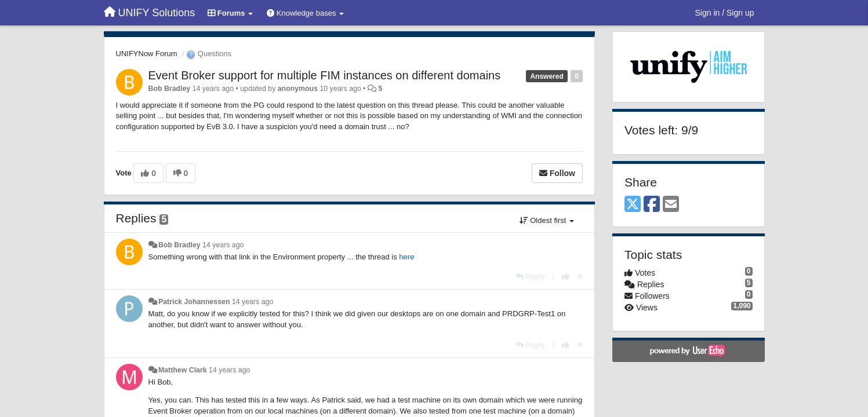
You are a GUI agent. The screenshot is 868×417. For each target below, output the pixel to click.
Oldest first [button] (547, 220)
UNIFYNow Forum (147, 54)
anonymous (298, 89)
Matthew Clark (183, 370)
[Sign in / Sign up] (725, 13)
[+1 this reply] (566, 277)
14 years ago (223, 245)
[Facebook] (652, 205)
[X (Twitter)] (633, 205)
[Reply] (531, 277)
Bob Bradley (170, 89)
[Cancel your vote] (580, 277)
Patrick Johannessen (194, 302)
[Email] (671, 205)
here (406, 257)
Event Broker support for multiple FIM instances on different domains (325, 75)
